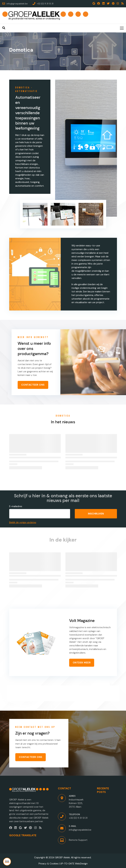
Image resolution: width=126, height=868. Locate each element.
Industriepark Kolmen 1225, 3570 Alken (76, 803)
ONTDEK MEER (82, 663)
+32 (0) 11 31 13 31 (78, 818)
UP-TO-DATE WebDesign (74, 864)
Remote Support (78, 840)
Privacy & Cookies (48, 864)
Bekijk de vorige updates (23, 522)
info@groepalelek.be (80, 830)
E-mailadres (16, 506)
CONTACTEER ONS (33, 385)
